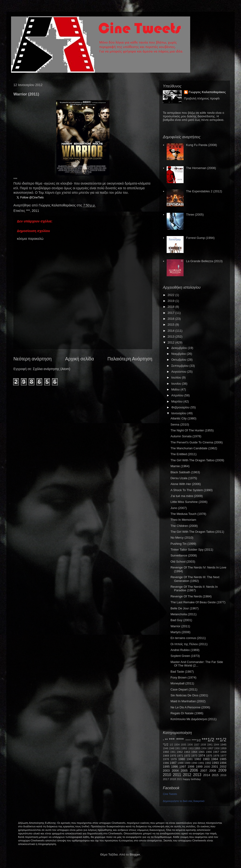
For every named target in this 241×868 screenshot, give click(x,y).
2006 (194, 770)
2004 (175, 771)
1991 (201, 763)
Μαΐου (176, 389)
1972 (187, 756)
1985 (223, 759)
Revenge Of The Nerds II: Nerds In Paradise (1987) (194, 589)
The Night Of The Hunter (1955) (192, 430)
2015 (171, 325)
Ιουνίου (177, 384)
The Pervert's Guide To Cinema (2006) (197, 442)
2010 (167, 775)
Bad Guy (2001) (181, 620)
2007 (204, 771)
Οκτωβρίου (179, 360)
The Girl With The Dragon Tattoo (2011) (197, 532)
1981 (190, 759)
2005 (184, 771)
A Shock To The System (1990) (191, 490)
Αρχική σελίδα (80, 359)
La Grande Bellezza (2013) (204, 261)
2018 (171, 307)
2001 (215, 767)
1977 (223, 756)
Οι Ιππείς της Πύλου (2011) (189, 644)
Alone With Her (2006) (186, 484)
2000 (207, 767)
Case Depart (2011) (184, 689)
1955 (197, 748)
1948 (172, 748)
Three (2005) (195, 215)
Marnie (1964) (180, 466)
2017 (171, 313)
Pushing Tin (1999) (183, 544)
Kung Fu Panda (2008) (201, 145)
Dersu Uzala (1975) (184, 478)
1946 (166, 748)
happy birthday (192, 779)
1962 (180, 752)
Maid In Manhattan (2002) (188, 701)
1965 (201, 752)
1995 (166, 767)
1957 (210, 748)
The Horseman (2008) (201, 168)
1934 (177, 745)
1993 (215, 763)
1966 (209, 752)
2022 (171, 295)
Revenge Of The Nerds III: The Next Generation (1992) (195, 579)
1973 (194, 756)
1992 (208, 763)
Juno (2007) (179, 508)
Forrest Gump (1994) (200, 238)
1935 (183, 745)
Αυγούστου (179, 372)
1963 (187, 752)
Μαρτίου (177, 401)
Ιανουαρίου (179, 413)
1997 (183, 767)
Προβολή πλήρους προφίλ (202, 98)
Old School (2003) (183, 562)
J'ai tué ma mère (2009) (187, 496)
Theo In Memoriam (183, 520)
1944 (216, 745)
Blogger (135, 854)
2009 (222, 770)
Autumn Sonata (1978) (186, 436)
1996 (175, 767)
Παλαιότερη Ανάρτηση (130, 359)
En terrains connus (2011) (188, 638)
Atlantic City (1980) (183, 418)
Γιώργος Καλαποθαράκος (58, 205)
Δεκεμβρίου (180, 348)
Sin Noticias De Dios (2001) (189, 695)
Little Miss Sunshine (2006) (189, 502)
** (166, 740)
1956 (204, 748)
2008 (213, 771)
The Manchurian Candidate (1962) (194, 448)
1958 (217, 748)
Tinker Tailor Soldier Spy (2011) (192, 550)
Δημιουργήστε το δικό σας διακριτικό (184, 801)
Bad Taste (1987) (182, 672)
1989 (187, 763)
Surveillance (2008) (184, 555)
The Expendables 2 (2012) (204, 191)
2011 (35, 211)
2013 (171, 337)
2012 (171, 342)
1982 (198, 759)
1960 (166, 752)
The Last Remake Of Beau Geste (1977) (198, 602)
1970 (173, 756)
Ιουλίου (177, 377)
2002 (223, 767)
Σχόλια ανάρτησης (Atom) (52, 369)
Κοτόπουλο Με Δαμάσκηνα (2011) (193, 719)
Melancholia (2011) (183, 614)
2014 (171, 331)
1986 (166, 763)
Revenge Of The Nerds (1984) (191, 596)
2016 (171, 319)
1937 (197, 745)
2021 (179, 779)
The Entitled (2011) (183, 454)
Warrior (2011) (180, 626)
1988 (181, 763)
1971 (180, 756)
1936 (190, 745)
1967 (216, 752)
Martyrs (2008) (180, 632)
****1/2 (196, 740)
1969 (166, 756)
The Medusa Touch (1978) (188, 514)
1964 (194, 752)
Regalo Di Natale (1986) (187, 713)
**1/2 (221, 740)
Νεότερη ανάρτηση (32, 359)
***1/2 (208, 740)
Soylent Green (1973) (185, 656)
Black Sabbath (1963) (185, 472)
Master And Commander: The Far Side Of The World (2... (197, 664)
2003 (166, 771)
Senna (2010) (180, 424)
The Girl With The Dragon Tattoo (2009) (197, 460)
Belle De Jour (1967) (184, 608)
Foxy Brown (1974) (183, 677)
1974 (202, 756)
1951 (178, 748)
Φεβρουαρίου (181, 407)
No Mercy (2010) (182, 538)
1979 (174, 759)
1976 (216, 756)
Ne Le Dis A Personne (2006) (190, 707)
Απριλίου (178, 395)
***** (188, 740)
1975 (209, 756)
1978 (166, 759)
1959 (223, 748)
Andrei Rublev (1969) (185, 650)
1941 (210, 745)
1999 (199, 767)
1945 (223, 744)
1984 (215, 759)
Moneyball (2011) (182, 683)
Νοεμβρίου (179, 354)
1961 (173, 752)
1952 (184, 748)
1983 (206, 759)
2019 (171, 301)
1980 (182, 759)
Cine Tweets (170, 794)
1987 (173, 763)
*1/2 (166, 744)
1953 (191, 748)
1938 (203, 745)
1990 (194, 763)
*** (28, 211)
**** (180, 740)
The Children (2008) (184, 526)
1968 (223, 752)
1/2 (171, 745)
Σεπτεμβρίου (180, 366)
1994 (223, 763)
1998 (191, 767)
